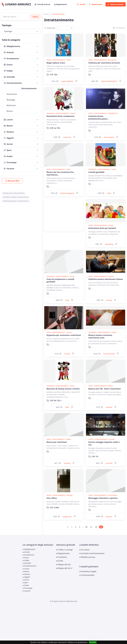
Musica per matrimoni (57, 442)
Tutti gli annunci (42, 4)
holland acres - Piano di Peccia (14, 193)
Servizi (8, 144)
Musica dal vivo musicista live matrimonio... (60, 173)
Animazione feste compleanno (60, 116)
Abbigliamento (12, 46)
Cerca (35, 17)
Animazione (12, 94)
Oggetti (9, 138)
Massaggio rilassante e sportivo (103, 498)
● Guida (60, 561)
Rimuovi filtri (12, 181)
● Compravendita (87, 575)
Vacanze (9, 169)
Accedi (81, 4)
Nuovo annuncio (116, 4)
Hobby (8, 71)
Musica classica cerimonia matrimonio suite (100, 336)
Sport (8, 150)
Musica (10, 111)
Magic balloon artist (56, 63)
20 (86, 527)
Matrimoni (11, 105)
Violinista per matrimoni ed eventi (104, 63)
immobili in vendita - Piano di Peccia (16, 197)
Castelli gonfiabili (96, 172)
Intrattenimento (13, 83)
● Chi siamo (85, 550)
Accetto (93, 642)
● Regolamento (63, 553)
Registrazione (96, 4)
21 (91, 527)
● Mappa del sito (63, 564)
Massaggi (11, 100)
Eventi (8, 65)
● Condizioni (62, 557)
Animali (9, 52)
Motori (8, 126)
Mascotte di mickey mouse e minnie (63, 389)
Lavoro (8, 120)
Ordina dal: (50, 28)
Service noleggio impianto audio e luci (104, 443)
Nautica (9, 132)
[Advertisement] (64, 215)
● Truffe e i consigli (64, 550)
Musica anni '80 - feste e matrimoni (104, 389)
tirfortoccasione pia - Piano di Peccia (16, 201)
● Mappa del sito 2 (64, 568)
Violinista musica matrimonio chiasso (106, 279)
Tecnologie (10, 162)
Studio (8, 156)
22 (96, 527)
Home (47, 14)
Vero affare (52, 498)
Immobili (9, 77)
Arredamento (11, 59)
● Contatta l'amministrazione (92, 553)
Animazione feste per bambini (102, 228)
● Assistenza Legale (88, 571)
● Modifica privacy (87, 557)
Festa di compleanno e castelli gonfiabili (60, 280)
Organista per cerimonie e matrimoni (64, 335)
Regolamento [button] (60, 4)
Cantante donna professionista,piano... (99, 117)
